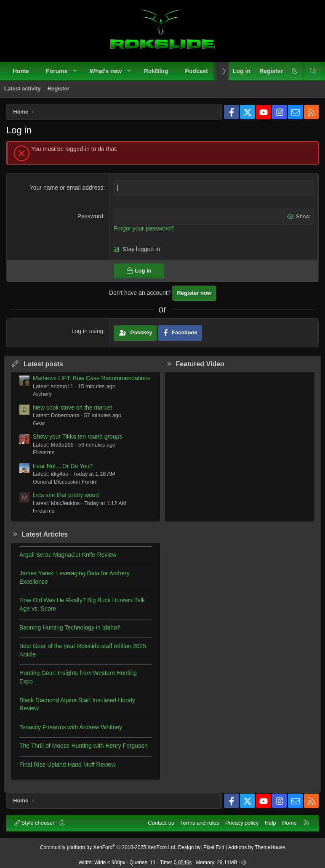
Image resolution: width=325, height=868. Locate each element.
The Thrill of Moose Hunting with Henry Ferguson (84, 745)
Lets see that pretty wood (66, 495)
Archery (42, 393)
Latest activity (23, 89)
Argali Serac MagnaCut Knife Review (68, 554)
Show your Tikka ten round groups (77, 436)
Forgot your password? (144, 228)
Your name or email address (67, 188)
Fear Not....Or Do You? (63, 466)
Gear (39, 423)
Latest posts (43, 364)
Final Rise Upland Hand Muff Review (68, 764)
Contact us (161, 822)
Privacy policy (242, 822)
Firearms (44, 452)
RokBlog (156, 71)
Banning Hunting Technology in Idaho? (70, 627)
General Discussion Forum (65, 481)
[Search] (313, 71)
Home (21, 71)
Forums (57, 71)
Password (90, 216)
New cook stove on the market (72, 407)
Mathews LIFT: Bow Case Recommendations (92, 378)
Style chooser (35, 822)
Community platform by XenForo (108, 847)
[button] (75, 71)
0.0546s (183, 863)
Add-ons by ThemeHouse (257, 847)
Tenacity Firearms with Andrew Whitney (71, 727)
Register (59, 89)
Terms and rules (200, 822)
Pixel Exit (214, 847)
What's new (106, 71)
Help (270, 822)
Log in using (88, 331)
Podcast (196, 71)
